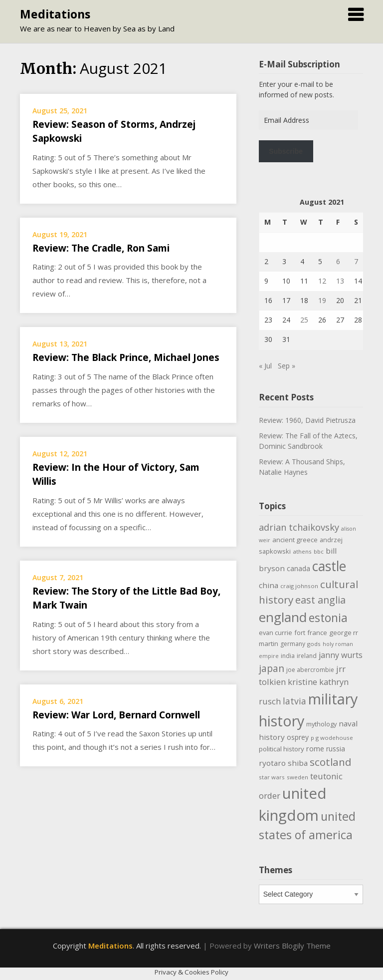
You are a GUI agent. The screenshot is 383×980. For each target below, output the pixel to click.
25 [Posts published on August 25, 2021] (304, 320)
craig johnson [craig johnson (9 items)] (299, 586)
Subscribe (286, 151)
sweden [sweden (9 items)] (297, 777)
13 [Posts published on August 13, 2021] (340, 281)
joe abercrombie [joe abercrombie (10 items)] (310, 670)
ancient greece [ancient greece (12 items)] (295, 540)
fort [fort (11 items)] (300, 633)
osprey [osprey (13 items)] (298, 737)
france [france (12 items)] (317, 633)
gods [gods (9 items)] (314, 644)
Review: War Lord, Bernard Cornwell (116, 715)
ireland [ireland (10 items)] (307, 656)
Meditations (55, 14)
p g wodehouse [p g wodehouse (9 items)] (332, 738)
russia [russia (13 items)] (336, 749)
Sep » (287, 366)
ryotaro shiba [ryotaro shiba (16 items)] (283, 763)
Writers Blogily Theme (292, 946)
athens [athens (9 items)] (302, 551)
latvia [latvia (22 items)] (294, 701)
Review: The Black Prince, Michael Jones (126, 357)
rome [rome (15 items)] (315, 748)
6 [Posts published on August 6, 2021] (338, 261)
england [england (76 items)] (283, 617)
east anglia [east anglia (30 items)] (320, 600)
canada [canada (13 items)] (298, 568)
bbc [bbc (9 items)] (319, 551)
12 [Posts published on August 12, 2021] (322, 281)
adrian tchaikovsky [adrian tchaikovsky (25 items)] (299, 527)
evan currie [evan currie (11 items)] (276, 633)
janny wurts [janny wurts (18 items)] (341, 655)
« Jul (265, 366)
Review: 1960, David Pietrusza (307, 420)
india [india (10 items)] (288, 656)
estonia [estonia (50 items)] (328, 618)
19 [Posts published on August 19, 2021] (322, 300)
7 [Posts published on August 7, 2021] (356, 261)
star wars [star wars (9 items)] (272, 777)
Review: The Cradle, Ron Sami (101, 248)
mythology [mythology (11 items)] (321, 724)
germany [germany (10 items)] (293, 644)
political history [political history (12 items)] (282, 749)
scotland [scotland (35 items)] (331, 762)
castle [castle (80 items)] (329, 566)
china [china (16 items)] (269, 585)
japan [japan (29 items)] (272, 668)
